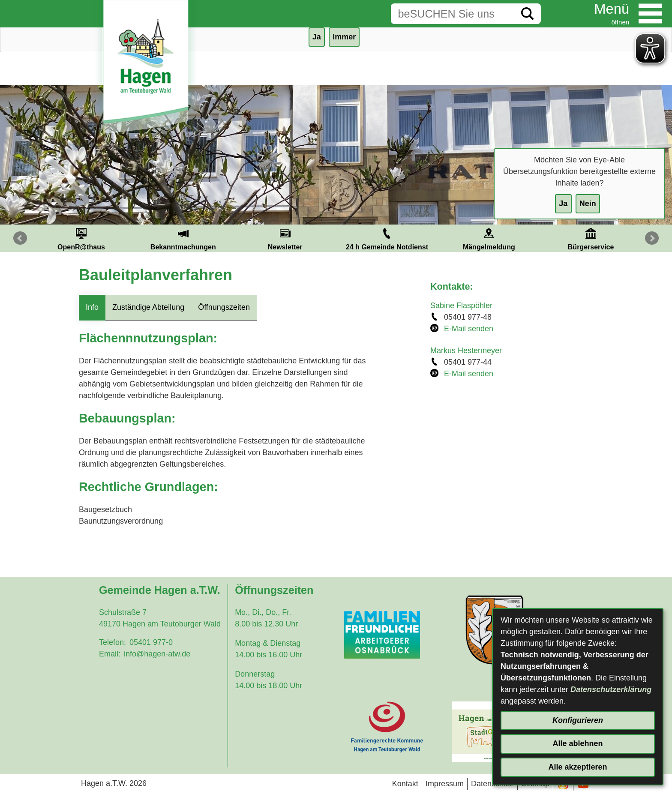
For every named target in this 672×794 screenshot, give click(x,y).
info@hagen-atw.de (157, 654)
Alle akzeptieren (577, 767)
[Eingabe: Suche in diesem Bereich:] (453, 14)
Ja (563, 204)
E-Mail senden (469, 329)
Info (92, 307)
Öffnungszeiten (224, 307)
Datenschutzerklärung (611, 689)
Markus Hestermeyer (466, 351)
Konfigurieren (578, 720)
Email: (110, 654)
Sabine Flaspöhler (461, 306)
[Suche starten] (528, 14)
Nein (588, 204)
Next (652, 238)
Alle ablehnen (577, 743)
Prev (20, 238)
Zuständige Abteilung (148, 307)
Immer (344, 37)
